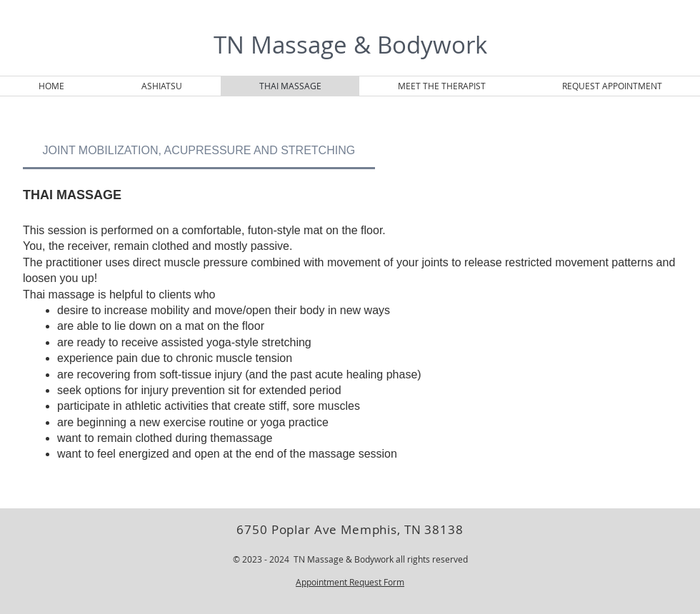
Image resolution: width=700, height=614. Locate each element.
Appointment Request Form (350, 582)
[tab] (199, 151)
